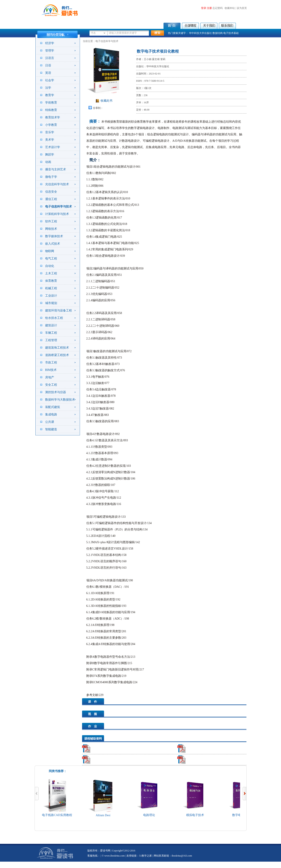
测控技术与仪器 (56, 392)
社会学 (50, 80)
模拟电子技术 (196, 815)
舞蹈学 (50, 155)
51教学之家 (145, 856)
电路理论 (150, 815)
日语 (48, 65)
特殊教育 (51, 110)
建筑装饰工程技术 (57, 348)
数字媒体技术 (54, 236)
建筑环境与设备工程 (59, 311)
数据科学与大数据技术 (60, 400)
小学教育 (51, 125)
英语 (48, 73)
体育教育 (51, 281)
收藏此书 (106, 101)
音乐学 (50, 132)
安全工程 (51, 385)
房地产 (50, 377)
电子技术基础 (231, 33)
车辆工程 (51, 333)
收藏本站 (230, 8)
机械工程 (51, 288)
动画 (48, 162)
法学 (48, 88)
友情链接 (131, 856)
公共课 (50, 422)
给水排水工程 (54, 318)
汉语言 (50, 58)
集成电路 (51, 414)
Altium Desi (104, 815)
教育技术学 (53, 117)
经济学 (50, 43)
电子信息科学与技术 (59, 207)
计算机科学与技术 (57, 214)
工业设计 (51, 296)
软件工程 (51, 221)
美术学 (50, 140)
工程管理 (51, 340)
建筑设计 (51, 325)
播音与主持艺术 (56, 169)
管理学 (50, 51)
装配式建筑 (53, 407)
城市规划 (51, 303)
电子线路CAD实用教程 (58, 815)
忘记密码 (218, 8)
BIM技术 (51, 370)
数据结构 (218, 33)
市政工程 (51, 362)
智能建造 (51, 429)
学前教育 (51, 103)
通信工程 (51, 199)
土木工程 (51, 273)
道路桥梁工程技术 (57, 355)
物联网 (50, 251)
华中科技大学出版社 (200, 33)
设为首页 (242, 8)
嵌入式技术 (53, 244)
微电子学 (51, 177)
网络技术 (51, 229)
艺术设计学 (53, 147)
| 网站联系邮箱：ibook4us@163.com (172, 856)
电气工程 (51, 259)
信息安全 (51, 192)
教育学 (50, 95)
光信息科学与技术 (57, 184)
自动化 (50, 266)
